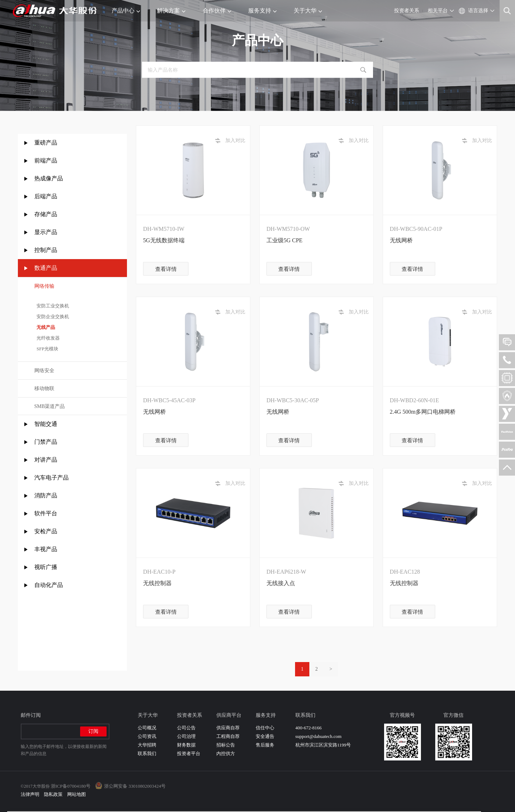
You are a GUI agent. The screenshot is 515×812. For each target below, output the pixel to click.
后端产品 (46, 196)
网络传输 (44, 286)
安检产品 (46, 531)
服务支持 (262, 11)
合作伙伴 (217, 11)
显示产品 (46, 232)
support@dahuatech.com (318, 736)
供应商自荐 (228, 728)
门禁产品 (46, 442)
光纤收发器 (47, 338)
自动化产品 (49, 585)
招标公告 (226, 745)
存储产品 (46, 214)
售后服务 (265, 745)
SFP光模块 (46, 349)
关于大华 (308, 11)
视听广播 (46, 567)
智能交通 (46, 424)
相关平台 (438, 11)
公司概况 (147, 728)
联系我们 (147, 753)
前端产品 (46, 161)
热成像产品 (49, 178)
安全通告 (265, 736)
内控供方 (226, 753)
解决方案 (171, 11)
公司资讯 (147, 736)
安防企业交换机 (52, 317)
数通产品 (46, 268)
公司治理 (186, 736)
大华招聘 (147, 745)
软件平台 (46, 513)
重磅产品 (46, 143)
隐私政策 (53, 794)
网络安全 (44, 371)
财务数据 (186, 745)
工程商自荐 (228, 736)
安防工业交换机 (52, 306)
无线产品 (45, 327)
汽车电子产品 (51, 478)
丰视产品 (46, 549)
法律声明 (30, 794)
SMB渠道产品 (50, 406)
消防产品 (46, 495)
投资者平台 (189, 753)
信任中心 (265, 728)
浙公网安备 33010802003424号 (135, 786)
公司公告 (186, 728)
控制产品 (46, 250)
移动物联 (44, 388)
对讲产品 (46, 460)
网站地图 (77, 794)
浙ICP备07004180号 (71, 786)
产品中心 (126, 11)
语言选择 (478, 11)
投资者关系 (407, 11)
